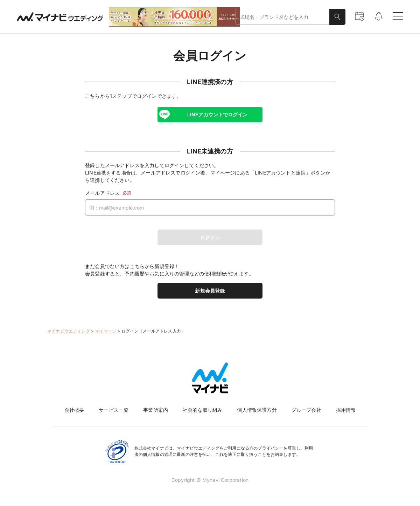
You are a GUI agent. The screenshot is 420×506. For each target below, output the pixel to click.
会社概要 (74, 410)
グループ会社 (306, 410)
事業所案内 (156, 410)
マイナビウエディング (69, 331)
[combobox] (283, 17)
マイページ (106, 331)
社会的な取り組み (202, 410)
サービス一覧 (114, 410)
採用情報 (346, 410)
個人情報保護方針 (257, 410)
